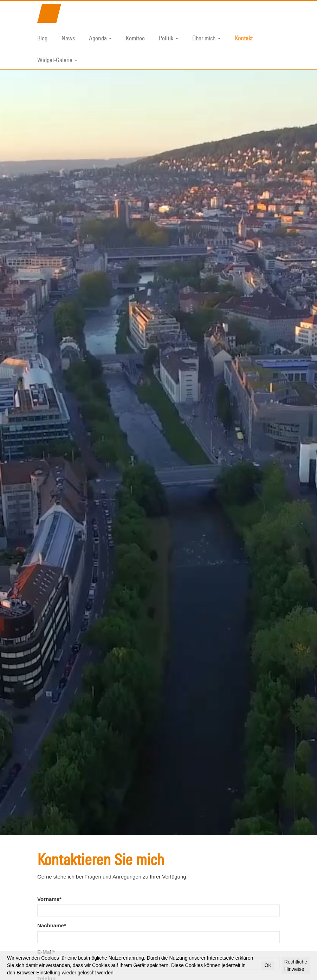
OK (268, 965)
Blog (42, 38)
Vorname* (49, 820)
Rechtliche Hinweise (296, 965)
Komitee (135, 38)
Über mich (206, 38)
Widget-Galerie (57, 60)
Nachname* (52, 846)
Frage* (46, 926)
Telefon (46, 899)
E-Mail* (46, 873)
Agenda (100, 38)
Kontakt (244, 38)
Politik (169, 38)
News (68, 38)
